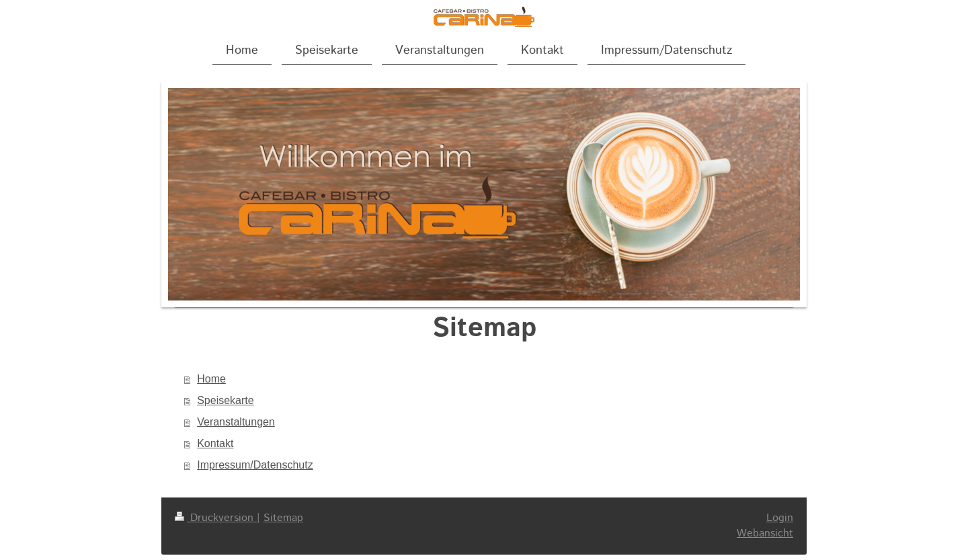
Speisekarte (226, 400)
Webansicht (765, 533)
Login (780, 518)
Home (211, 379)
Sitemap (283, 518)
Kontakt (215, 443)
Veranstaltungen (236, 422)
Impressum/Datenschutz (255, 465)
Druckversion (216, 518)
